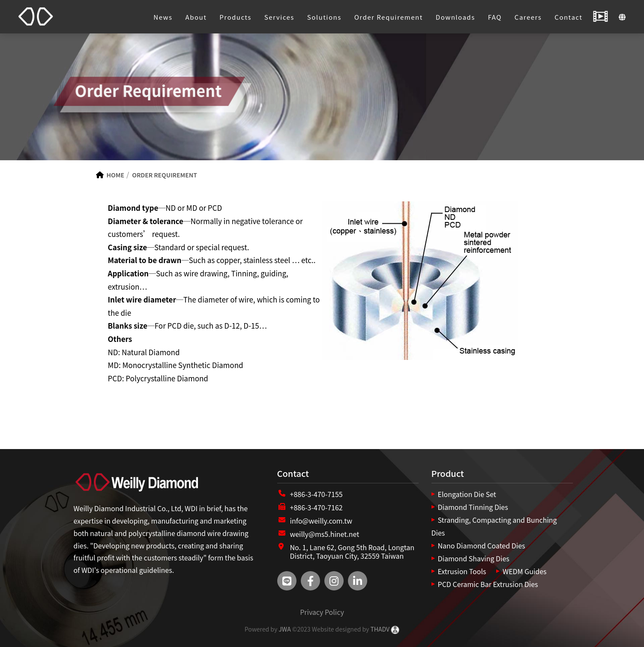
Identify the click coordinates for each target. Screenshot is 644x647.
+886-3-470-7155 (316, 494)
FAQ (495, 17)
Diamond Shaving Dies (474, 558)
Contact (568, 17)
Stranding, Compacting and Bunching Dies (494, 526)
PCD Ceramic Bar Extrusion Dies (488, 584)
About (196, 17)
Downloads (455, 17)
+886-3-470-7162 (316, 507)
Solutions (324, 17)
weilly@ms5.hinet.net (325, 534)
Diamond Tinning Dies (473, 507)
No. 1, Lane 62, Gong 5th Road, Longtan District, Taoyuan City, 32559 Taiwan (352, 552)
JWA (284, 629)
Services (279, 17)
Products (235, 17)
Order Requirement (389, 17)
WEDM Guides (524, 571)
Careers (528, 17)
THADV (380, 629)
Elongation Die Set (467, 494)
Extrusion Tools (462, 571)
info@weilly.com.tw (321, 521)
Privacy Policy (322, 612)
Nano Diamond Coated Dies (482, 545)
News (163, 17)
